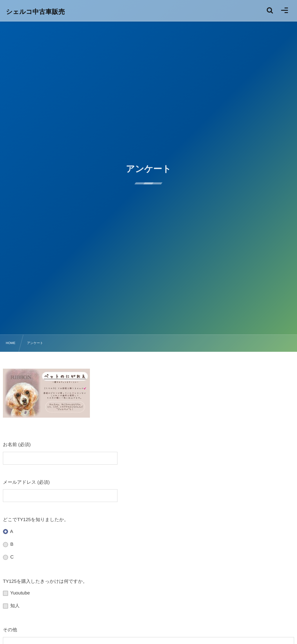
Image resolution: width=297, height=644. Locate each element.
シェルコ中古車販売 (36, 12)
